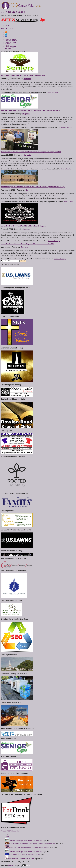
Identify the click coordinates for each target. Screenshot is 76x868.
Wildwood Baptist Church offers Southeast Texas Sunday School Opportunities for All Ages (33, 187)
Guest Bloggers (11, 47)
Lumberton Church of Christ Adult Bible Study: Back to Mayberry (24, 226)
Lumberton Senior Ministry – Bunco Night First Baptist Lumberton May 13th (27, 244)
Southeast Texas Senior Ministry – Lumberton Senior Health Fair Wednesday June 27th (31, 110)
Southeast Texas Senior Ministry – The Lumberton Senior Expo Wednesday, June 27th (31, 152)
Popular (7, 836)
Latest (7, 834)
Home (7, 25)
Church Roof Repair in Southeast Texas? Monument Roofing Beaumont (29, 847)
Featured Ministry (11, 41)
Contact (8, 48)
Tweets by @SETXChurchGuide (10, 831)
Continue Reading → (53, 93)
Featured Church (11, 39)
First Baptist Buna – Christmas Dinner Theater (21, 859)
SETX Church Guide (13, 12)
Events (8, 44)
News (7, 45)
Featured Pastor (11, 42)
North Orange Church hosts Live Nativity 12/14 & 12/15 (25, 855)
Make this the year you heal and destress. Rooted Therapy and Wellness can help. (32, 844)
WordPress (11, 866)
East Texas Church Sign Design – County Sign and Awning (26, 841)
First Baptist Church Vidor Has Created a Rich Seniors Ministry (23, 75)
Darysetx (27, 79)
